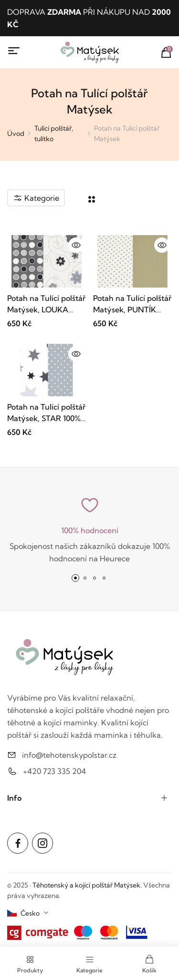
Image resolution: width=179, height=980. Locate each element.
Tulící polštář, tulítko (54, 134)
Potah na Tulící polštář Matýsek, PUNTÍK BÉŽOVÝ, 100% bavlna (132, 304)
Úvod (16, 134)
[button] (75, 578)
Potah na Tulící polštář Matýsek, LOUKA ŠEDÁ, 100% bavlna (46, 304)
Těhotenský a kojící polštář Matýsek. (87, 885)
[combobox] (28, 913)
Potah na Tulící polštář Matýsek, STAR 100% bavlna (46, 413)
